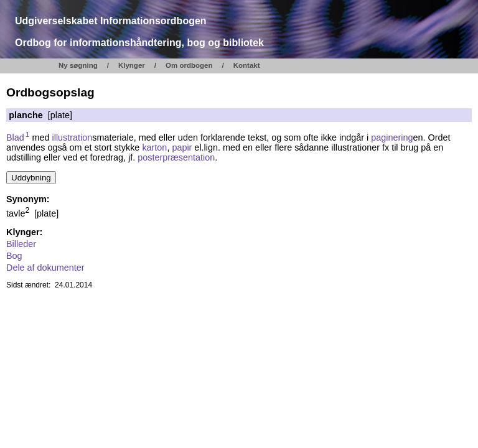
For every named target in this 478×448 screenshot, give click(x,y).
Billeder (21, 244)
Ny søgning (78, 65)
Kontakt (247, 65)
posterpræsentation (176, 157)
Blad (18, 138)
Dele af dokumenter (45, 268)
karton (154, 147)
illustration (73, 138)
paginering (392, 138)
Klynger (132, 65)
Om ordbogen (189, 65)
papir (182, 147)
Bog (14, 256)
